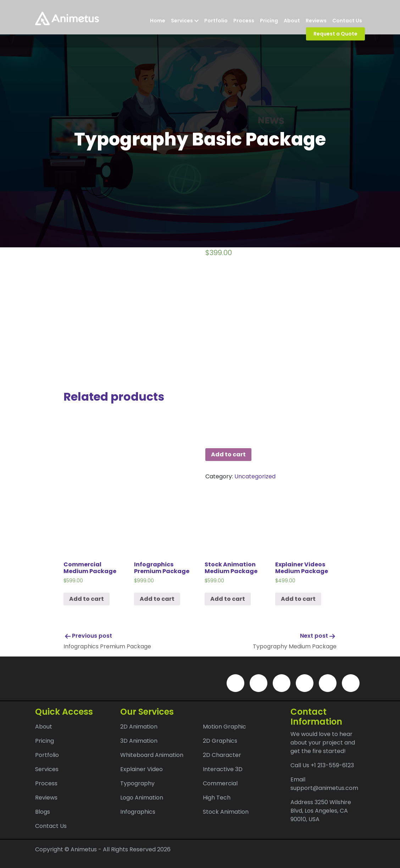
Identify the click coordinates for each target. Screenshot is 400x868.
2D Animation (139, 727)
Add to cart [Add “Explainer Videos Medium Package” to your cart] (298, 599)
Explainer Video (141, 769)
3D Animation (139, 741)
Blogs (43, 812)
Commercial (220, 783)
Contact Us (347, 21)
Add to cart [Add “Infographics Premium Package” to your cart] (157, 599)
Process (244, 21)
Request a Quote (335, 34)
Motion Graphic (224, 727)
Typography (137, 783)
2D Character (222, 755)
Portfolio (216, 21)
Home (158, 21)
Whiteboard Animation (152, 755)
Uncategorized (255, 476)
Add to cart (228, 454)
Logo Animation (142, 798)
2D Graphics (220, 741)
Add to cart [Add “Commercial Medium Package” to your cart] (87, 599)
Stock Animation (226, 812)
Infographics (138, 812)
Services (185, 21)
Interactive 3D (223, 769)
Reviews (316, 21)
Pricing (269, 21)
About (292, 21)
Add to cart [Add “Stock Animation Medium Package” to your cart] (228, 599)
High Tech (217, 798)
